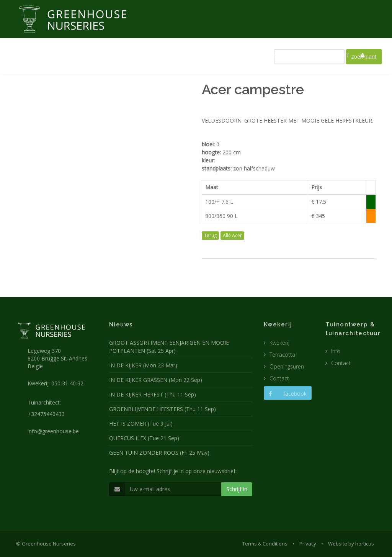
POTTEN (267, 55)
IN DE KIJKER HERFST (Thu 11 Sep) (153, 394)
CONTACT (338, 55)
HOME (119, 55)
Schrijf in (237, 489)
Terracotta (282, 355)
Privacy (308, 544)
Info (336, 351)
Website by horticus (351, 544)
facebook (288, 394)
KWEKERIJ (178, 55)
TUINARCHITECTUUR (223, 55)
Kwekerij (279, 343)
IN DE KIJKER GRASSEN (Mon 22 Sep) (156, 380)
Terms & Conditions (265, 544)
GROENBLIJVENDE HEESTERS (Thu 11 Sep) (163, 409)
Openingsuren (287, 366)
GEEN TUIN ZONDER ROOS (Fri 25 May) (159, 453)
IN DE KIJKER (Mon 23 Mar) (143, 365)
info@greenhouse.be (53, 431)
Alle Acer (232, 235)
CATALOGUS (302, 55)
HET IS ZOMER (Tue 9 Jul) (141, 423)
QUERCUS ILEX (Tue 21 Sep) (144, 438)
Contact (279, 378)
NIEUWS (147, 55)
